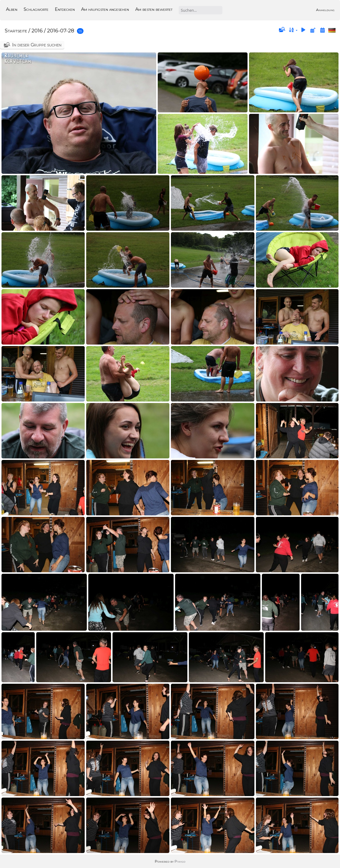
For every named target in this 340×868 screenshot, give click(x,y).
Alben (12, 9)
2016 (37, 31)
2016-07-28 (61, 31)
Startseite (16, 31)
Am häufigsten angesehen (105, 9)
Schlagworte (36, 9)
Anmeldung (325, 10)
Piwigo (180, 861)
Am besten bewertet (154, 9)
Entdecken (65, 9)
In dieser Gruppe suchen (37, 45)
